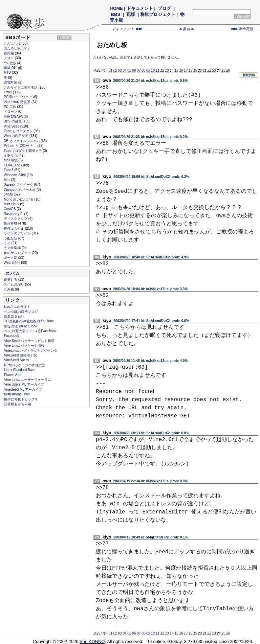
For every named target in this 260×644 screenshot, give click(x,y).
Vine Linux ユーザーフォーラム (28, 380)
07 (139, 71)
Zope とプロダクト (19, 131)
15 (176, 71)
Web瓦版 (242, 29)
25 (223, 71)
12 (162, 71)
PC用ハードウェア (18, 97)
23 (214, 71)
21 (205, 71)
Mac (7, 180)
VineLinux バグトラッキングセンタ (31, 351)
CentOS (10, 209)
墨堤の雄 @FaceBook (21, 326)
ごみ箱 (9, 289)
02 (115, 71)
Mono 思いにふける (19, 199)
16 (181, 71)
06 (134, 71)
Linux (8, 92)
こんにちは (13, 43)
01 (111, 71)
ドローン (11, 111)
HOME (116, 8)
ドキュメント (140, 8)
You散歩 (10, 63)
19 (195, 71)
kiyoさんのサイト (17, 307)
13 (167, 71)
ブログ (165, 8)
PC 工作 (10, 107)
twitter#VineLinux (17, 394)
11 (158, 71)
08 (143, 71)
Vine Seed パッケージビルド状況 (29, 341)
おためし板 (13, 48)
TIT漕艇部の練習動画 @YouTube (29, 321)
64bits (9, 194)
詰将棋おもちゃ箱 (18, 404)
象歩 (187, 29)
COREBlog (13, 165)
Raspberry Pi (14, 214)
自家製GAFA (14, 117)
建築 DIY (11, 68)
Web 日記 (12, 263)
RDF (65, 38)
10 (153, 71)
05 (129, 71)
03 (120, 71)
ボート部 (11, 258)
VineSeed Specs (17, 360)
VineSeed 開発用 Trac (21, 355)
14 (171, 71)
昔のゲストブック (18, 253)
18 (190, 71)
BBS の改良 (13, 121)
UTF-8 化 (11, 155)
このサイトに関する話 (21, 87)
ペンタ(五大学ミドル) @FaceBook (30, 331)
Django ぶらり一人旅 (20, 190)
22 (209, 71)
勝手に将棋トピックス (21, 399)
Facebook (12, 336)
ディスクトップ (16, 219)
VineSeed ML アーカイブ (23, 389)
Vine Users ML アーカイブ (24, 384)
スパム (13, 273)
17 (186, 71)
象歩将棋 (11, 223)
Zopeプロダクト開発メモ (23, 151)
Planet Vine (13, 375)
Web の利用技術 (17, 136)
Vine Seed (12, 126)
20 (200, 71)
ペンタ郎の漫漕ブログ (21, 312)
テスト (9, 58)
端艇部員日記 (14, 316)
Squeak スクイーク (19, 185)
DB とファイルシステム (22, 141)
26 (228, 71)
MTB (8, 73)
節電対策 (11, 82)
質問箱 (9, 53)
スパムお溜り (14, 284)
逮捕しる (11, 280)
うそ (8, 243)
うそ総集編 (13, 248)
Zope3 (9, 170)
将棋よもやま (14, 228)
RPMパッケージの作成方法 (25, 365)
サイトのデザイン (18, 233)
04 (124, 71)
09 (148, 71)
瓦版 (131, 14)
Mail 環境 (11, 160)
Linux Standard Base (20, 370)
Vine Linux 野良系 (18, 102)
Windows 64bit (15, 175)
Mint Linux (12, 204)
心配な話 (11, 238)
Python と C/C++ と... (20, 146)
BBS (116, 14)
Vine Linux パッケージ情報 (24, 346)
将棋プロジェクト (158, 14)
